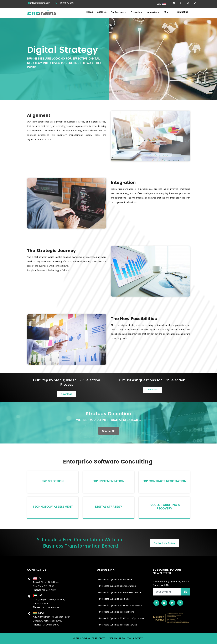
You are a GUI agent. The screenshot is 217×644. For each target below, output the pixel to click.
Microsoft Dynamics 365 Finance (115, 579)
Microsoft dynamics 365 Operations (117, 586)
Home (90, 12)
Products (135, 12)
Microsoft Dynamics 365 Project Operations (121, 618)
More (167, 12)
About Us (102, 12)
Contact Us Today (164, 543)
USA (161, 4)
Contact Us (182, 12)
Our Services (117, 12)
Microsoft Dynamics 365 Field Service (117, 625)
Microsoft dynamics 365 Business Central (120, 592)
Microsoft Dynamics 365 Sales (114, 599)
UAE (38, 595)
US (37, 578)
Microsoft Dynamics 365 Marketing (116, 612)
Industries (152, 12)
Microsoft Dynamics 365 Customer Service (120, 605)
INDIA (38, 613)
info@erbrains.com (40, 3)
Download (67, 394)
